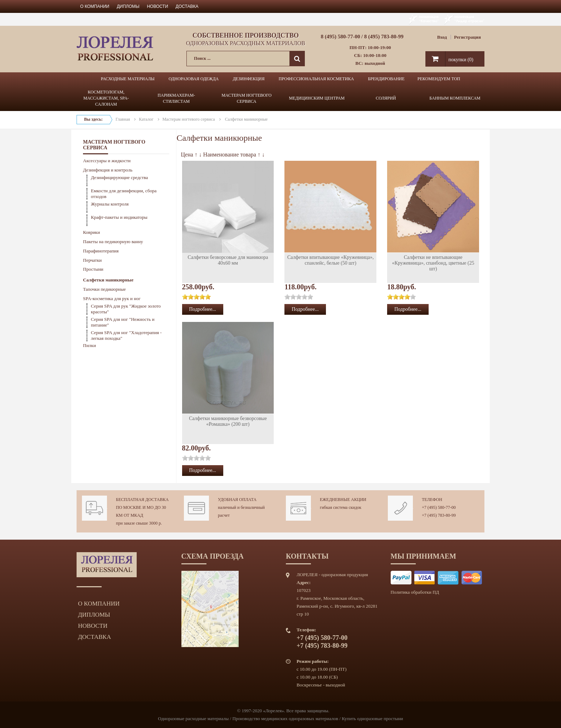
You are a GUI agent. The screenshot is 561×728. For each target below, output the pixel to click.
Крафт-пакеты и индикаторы (119, 217)
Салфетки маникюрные (108, 280)
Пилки (89, 345)
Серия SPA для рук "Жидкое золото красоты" (126, 309)
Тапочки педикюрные (104, 289)
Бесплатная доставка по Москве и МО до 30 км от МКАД (142, 507)
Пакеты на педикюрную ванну (113, 242)
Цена (187, 155)
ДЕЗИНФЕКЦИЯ (248, 79)
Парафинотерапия (101, 251)
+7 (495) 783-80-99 (439, 515)
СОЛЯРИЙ (386, 98)
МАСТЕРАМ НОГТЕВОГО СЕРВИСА (247, 98)
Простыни (93, 269)
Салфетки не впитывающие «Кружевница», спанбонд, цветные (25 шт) (433, 263)
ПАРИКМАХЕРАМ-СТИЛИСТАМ (176, 98)
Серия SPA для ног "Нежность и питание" (123, 322)
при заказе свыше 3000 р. (139, 523)
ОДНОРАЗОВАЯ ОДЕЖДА (194, 79)
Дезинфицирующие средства (119, 177)
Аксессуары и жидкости (107, 161)
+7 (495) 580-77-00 (439, 507)
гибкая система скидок (341, 507)
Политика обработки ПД (415, 592)
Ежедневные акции (343, 500)
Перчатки (92, 260)
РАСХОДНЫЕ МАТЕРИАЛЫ (128, 79)
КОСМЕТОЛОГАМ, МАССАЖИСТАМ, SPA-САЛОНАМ (106, 98)
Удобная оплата (237, 500)
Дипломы (128, 6)
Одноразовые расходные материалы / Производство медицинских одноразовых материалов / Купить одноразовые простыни (280, 719)
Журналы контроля (110, 204)
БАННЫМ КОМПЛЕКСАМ (455, 98)
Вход (442, 37)
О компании (95, 6)
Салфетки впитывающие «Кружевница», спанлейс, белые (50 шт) (331, 260)
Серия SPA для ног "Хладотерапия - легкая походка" (126, 335)
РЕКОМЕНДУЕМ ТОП (439, 79)
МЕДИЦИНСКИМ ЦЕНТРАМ (317, 98)
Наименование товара (230, 155)
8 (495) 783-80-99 (384, 37)
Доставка (187, 6)
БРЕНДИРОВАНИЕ (386, 79)
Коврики (91, 232)
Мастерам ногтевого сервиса (189, 119)
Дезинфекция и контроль (108, 170)
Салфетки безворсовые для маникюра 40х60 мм (228, 260)
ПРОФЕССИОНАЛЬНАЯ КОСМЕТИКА (316, 79)
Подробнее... (203, 309)
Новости (158, 6)
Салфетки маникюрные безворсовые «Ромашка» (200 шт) (228, 421)
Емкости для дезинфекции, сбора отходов (124, 194)
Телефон (432, 500)
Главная (123, 119)
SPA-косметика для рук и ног (112, 298)
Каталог (146, 119)
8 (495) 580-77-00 (341, 37)
